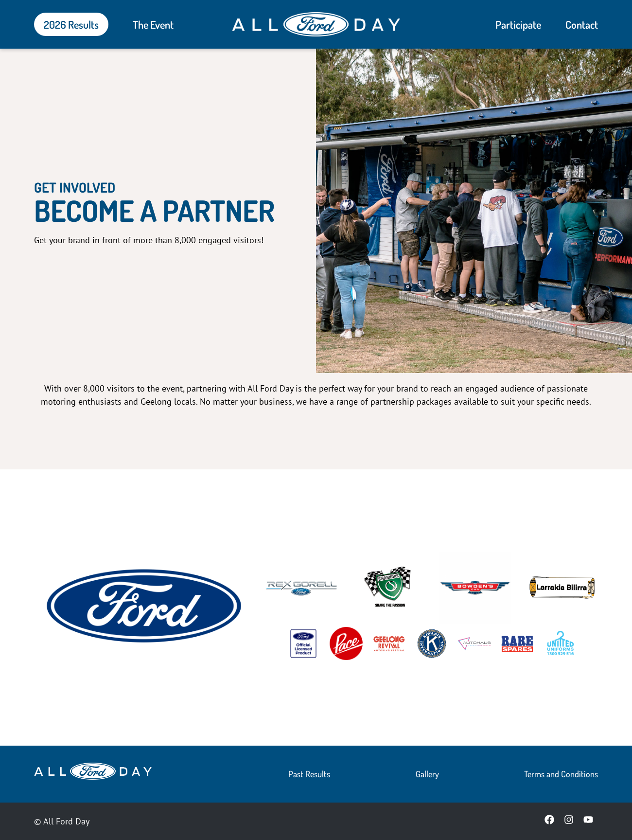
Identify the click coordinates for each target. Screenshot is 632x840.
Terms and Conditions (561, 774)
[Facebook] (549, 821)
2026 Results (71, 24)
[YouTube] (588, 821)
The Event (153, 24)
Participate (518, 24)
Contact (582, 24)
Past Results (309, 774)
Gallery (427, 774)
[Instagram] (569, 821)
